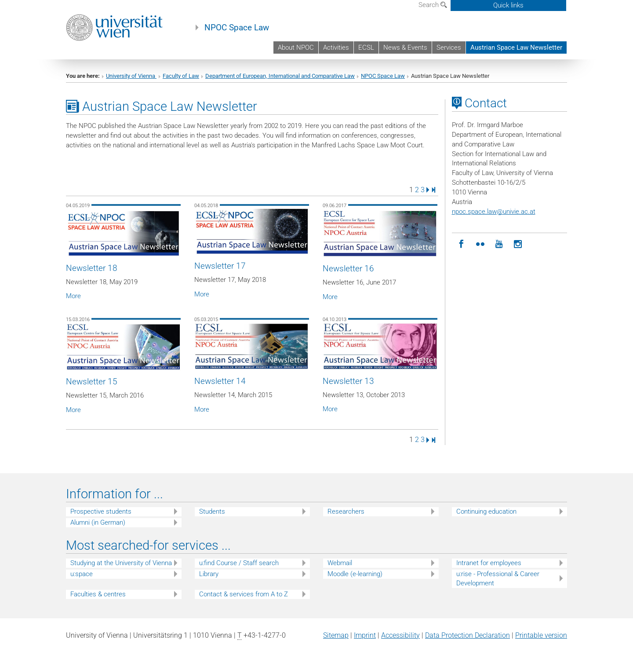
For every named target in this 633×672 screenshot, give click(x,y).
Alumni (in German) (98, 522)
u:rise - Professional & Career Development (498, 579)
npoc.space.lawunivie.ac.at (494, 212)
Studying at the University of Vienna (121, 563)
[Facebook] (461, 244)
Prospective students (101, 511)
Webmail (340, 563)
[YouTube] (499, 244)
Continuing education (486, 511)
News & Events (405, 47)
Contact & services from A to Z (244, 594)
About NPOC (296, 47)
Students (212, 511)
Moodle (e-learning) (355, 574)
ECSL (366, 47)
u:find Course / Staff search (239, 563)
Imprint (365, 635)
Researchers (346, 511)
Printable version (541, 635)
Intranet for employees (489, 563)
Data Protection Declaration (467, 635)
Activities (336, 47)
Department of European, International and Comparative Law (280, 76)
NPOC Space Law (237, 28)
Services (449, 47)
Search (433, 5)
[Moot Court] (480, 244)
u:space (82, 574)
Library (209, 574)
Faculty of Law (181, 76)
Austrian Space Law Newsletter (516, 47)
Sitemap (336, 635)
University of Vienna (131, 76)
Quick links (508, 5)
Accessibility (400, 635)
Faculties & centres (98, 594)
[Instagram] (518, 244)
